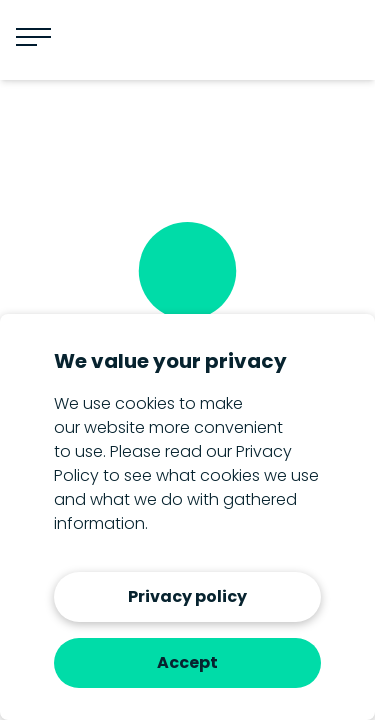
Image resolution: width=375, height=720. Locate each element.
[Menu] (33, 37)
